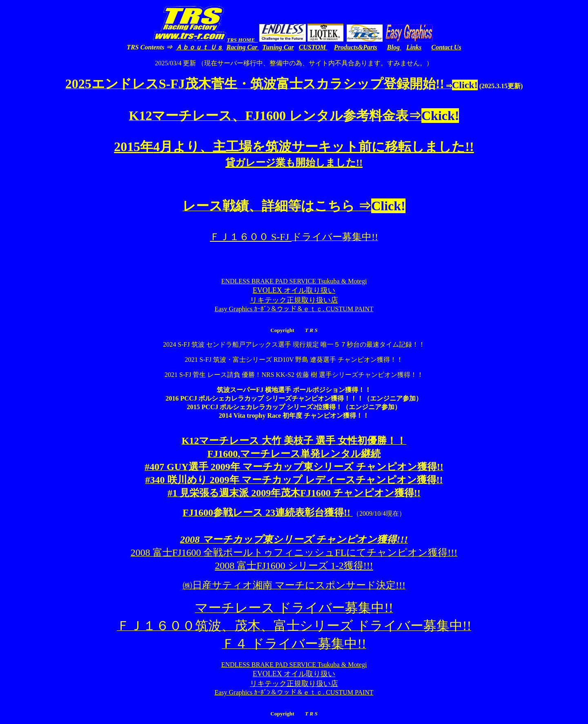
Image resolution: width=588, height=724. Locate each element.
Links (414, 47)
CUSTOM (313, 47)
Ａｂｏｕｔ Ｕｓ (199, 47)
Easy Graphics (294, 309)
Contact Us (446, 47)
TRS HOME (242, 40)
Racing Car (243, 47)
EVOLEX (294, 290)
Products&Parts (356, 47)
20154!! (294, 154)
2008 (294, 566)
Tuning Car (278, 47)
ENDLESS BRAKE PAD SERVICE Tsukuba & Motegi (294, 281)
